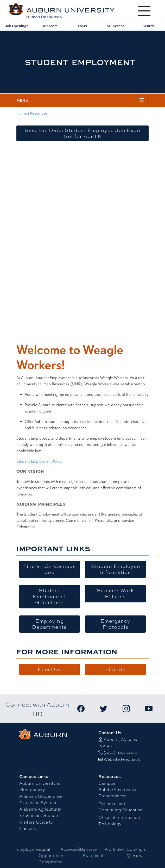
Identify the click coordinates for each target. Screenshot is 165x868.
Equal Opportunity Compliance (51, 855)
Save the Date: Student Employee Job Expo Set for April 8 (82, 133)
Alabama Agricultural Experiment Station (40, 812)
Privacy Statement (93, 852)
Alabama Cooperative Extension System (41, 799)
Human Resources (32, 113)
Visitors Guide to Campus (36, 825)
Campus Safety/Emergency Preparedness (117, 789)
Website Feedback (122, 759)
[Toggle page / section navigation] (142, 100)
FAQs (82, 26)
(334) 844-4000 (120, 752)
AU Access (115, 26)
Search (148, 26)
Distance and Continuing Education (120, 807)
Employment (29, 849)
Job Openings (17, 26)
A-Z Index (114, 849)
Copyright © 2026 (137, 852)
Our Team (49, 26)
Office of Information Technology (119, 820)
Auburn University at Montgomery (40, 786)
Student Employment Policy (39, 461)
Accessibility (73, 849)
